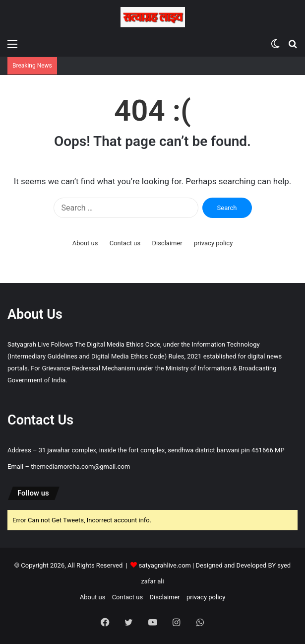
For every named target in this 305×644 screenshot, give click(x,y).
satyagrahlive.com (165, 565)
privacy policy (213, 243)
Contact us (125, 243)
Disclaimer (167, 243)
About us (85, 243)
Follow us (33, 493)
